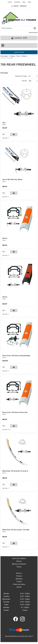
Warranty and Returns (19, 564)
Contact (19, 582)
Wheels (24, 56)
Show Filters (19, 52)
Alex (4, 123)
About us (19, 573)
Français (23, 6)
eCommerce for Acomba (17, 643)
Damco (4, 125)
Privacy (19, 567)
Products (19, 576)
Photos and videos (19, 584)
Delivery (19, 561)
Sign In (16, 6)
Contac (10, 2)
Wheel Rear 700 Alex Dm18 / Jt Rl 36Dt (16, 530)
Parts (18, 56)
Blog (24, 2)
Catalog (12, 56)
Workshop (17, 2)
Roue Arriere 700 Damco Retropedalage (16, 356)
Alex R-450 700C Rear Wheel (12, 180)
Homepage (4, 56)
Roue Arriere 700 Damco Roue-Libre (15, 412)
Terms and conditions (19, 558)
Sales (29, 2)
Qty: (4, 134)
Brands (19, 587)
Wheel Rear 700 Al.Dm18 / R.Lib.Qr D (15, 471)
